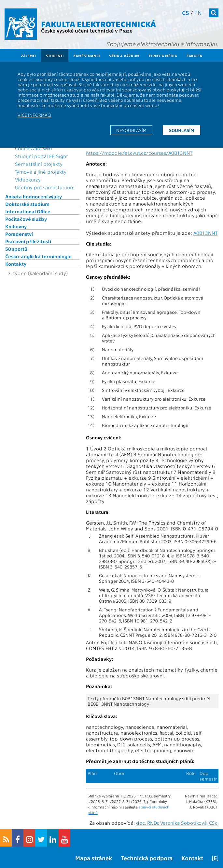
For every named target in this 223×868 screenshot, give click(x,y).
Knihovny (16, 226)
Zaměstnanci (87, 56)
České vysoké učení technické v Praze (87, 30)
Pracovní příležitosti (28, 241)
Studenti (55, 56)
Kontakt (192, 858)
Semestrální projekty (39, 164)
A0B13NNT (205, 233)
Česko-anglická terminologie (38, 256)
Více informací (35, 115)
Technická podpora (147, 858)
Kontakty (16, 264)
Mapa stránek (94, 858)
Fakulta (194, 56)
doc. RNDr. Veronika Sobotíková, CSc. (177, 823)
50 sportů (16, 249)
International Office (28, 211)
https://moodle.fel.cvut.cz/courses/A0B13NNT (139, 153)
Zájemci (29, 56)
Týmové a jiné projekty (41, 172)
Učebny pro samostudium (45, 187)
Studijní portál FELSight (42, 156)
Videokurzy (28, 180)
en (198, 13)
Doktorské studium (27, 204)
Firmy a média (163, 56)
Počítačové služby (26, 219)
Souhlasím (182, 130)
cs (186, 13)
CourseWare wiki (34, 148)
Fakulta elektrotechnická (98, 24)
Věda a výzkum (124, 56)
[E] (215, 858)
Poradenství (19, 234)
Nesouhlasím (131, 130)
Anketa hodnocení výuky (34, 196)
